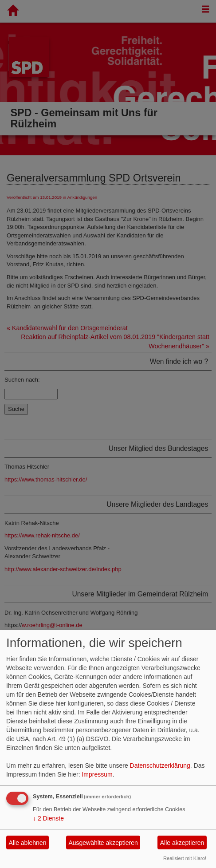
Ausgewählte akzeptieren (103, 843)
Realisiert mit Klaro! (185, 858)
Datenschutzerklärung (160, 765)
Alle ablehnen (28, 843)
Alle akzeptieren (182, 843)
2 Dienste (48, 818)
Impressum (97, 774)
